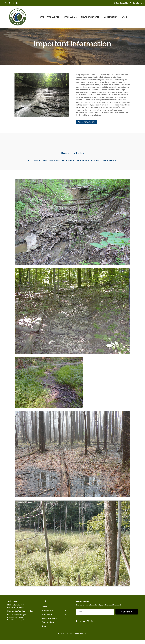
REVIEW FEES (55, 160)
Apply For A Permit (87, 122)
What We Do (70, 17)
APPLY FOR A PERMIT (38, 160)
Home (41, 17)
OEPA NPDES (68, 160)
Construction (110, 17)
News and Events (90, 17)
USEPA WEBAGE (109, 160)
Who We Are (53, 17)
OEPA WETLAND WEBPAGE (88, 160)
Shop (124, 17)
